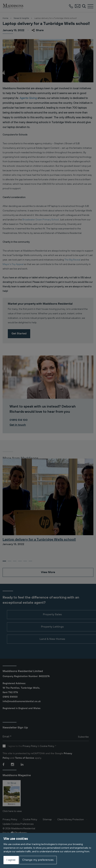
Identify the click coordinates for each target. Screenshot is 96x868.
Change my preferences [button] (38, 860)
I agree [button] (11, 860)
